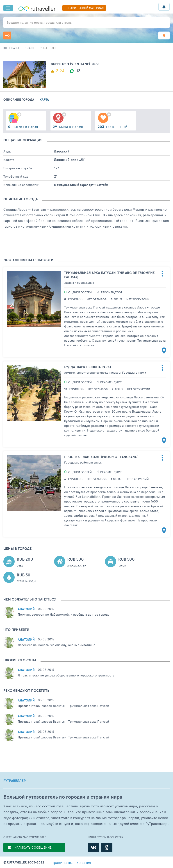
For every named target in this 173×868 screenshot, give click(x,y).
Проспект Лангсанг (101, 457)
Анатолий (26, 609)
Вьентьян (49, 48)
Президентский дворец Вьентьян (42, 706)
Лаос (31, 48)
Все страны (11, 48)
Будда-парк (88, 367)
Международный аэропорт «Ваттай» (81, 185)
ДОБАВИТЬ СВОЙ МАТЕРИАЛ (84, 8)
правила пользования (71, 862)
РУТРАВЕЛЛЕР (15, 781)
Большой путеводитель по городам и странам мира (63, 797)
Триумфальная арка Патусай (109, 275)
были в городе (68, 127)
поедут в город (23, 127)
